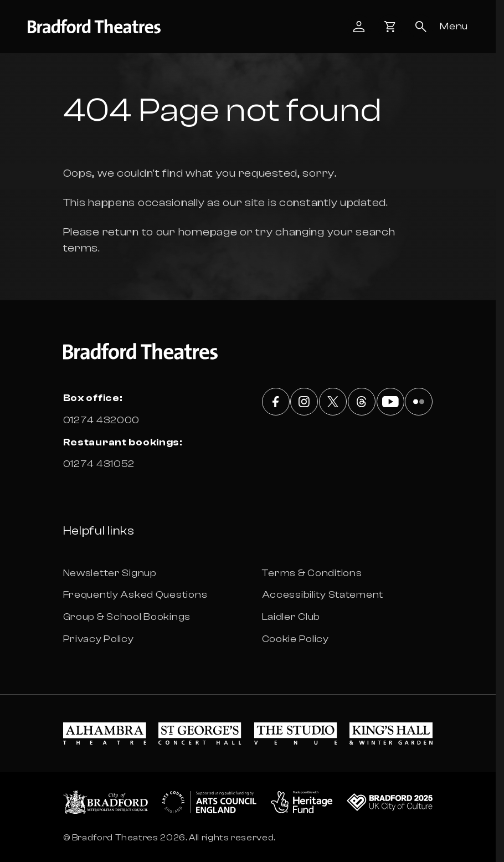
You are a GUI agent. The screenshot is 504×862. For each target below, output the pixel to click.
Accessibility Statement (323, 595)
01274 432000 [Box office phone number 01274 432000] (102, 420)
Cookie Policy (295, 639)
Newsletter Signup (110, 573)
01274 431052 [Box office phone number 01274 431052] (99, 464)
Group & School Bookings (127, 617)
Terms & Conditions (312, 573)
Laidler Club (291, 617)
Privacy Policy (99, 639)
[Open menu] (454, 27)
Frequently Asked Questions (135, 595)
